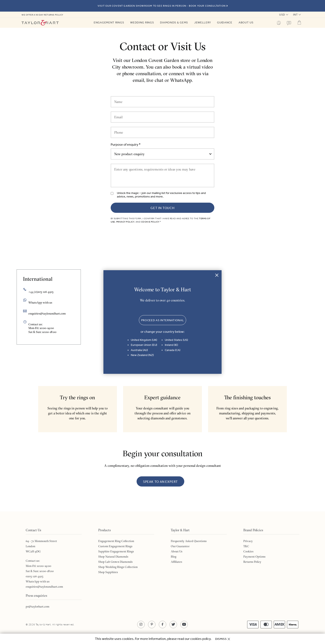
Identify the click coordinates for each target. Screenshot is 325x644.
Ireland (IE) (171, 345)
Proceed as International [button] (163, 320)
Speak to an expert (160, 482)
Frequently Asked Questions (189, 541)
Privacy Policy (125, 222)
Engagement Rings (109, 22)
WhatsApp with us (38, 581)
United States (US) (176, 340)
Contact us (289, 23)
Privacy (248, 541)
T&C (246, 546)
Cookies (248, 551)
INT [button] (295, 15)
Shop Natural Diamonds (113, 557)
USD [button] (282, 15)
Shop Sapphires (108, 572)
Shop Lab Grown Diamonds (115, 562)
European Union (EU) (144, 345)
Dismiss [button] (221, 639)
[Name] (162, 102)
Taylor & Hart (40, 23)
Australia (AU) (139, 350)
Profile (279, 23)
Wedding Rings (142, 22)
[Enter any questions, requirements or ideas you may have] (162, 176)
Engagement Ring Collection (116, 541)
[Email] (162, 117)
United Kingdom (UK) (144, 340)
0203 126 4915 (35, 576)
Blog (174, 557)
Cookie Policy (150, 222)
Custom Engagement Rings (115, 546)
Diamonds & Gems (174, 22)
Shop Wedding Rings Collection (118, 567)
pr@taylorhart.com (38, 606)
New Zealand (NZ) (142, 355)
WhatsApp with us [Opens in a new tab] (40, 303)
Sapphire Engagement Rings (116, 551)
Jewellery (203, 22)
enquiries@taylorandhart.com (47, 314)
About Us (246, 22)
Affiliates (176, 562)
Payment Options (254, 557)
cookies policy (200, 639)
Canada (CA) (173, 350)
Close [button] (217, 275)
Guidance (225, 22)
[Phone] (162, 132)
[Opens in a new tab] (141, 625)
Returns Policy (252, 562)
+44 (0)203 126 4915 (41, 292)
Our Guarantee (180, 546)
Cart (299, 22)
